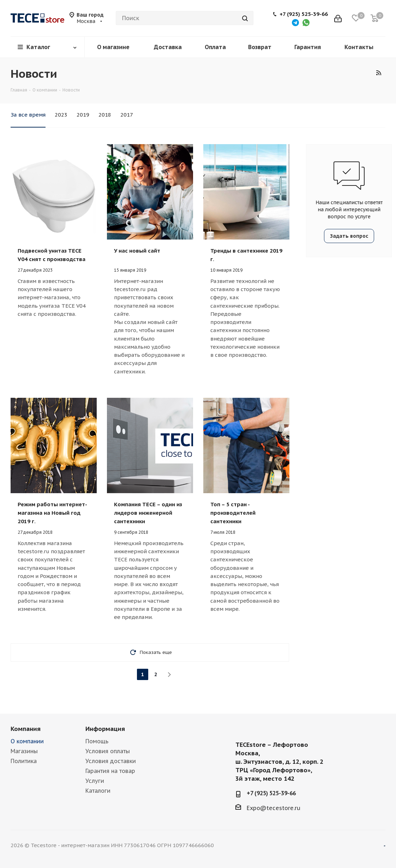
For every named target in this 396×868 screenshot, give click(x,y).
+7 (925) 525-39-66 (304, 14)
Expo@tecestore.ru (274, 808)
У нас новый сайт (137, 251)
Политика (24, 761)
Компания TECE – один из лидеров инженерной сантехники (148, 513)
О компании (27, 741)
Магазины (24, 751)
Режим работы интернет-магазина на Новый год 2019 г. (52, 513)
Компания (26, 729)
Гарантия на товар (110, 771)
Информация (105, 729)
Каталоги (98, 791)
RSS (378, 73)
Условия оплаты (108, 751)
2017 (127, 115)
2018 (105, 115)
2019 (83, 115)
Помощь (97, 741)
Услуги (95, 781)
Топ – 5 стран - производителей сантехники (233, 513)
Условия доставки (111, 761)
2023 (61, 115)
